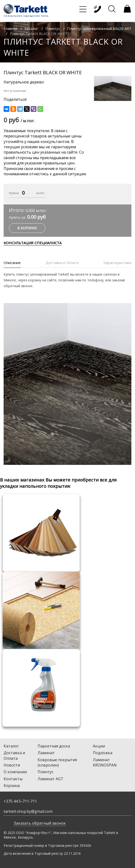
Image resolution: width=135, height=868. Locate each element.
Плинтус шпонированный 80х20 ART (99, 28)
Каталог (31, 28)
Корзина (12, 786)
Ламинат (46, 753)
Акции (99, 746)
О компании (15, 772)
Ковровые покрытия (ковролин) (57, 762)
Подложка (103, 753)
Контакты (13, 779)
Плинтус (53, 28)
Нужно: (14, 193)
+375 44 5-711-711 (20, 801)
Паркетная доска (54, 746)
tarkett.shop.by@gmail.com (28, 811)
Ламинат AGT (51, 779)
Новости (12, 765)
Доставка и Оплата (14, 755)
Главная (10, 28)
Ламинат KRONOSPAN (105, 762)
